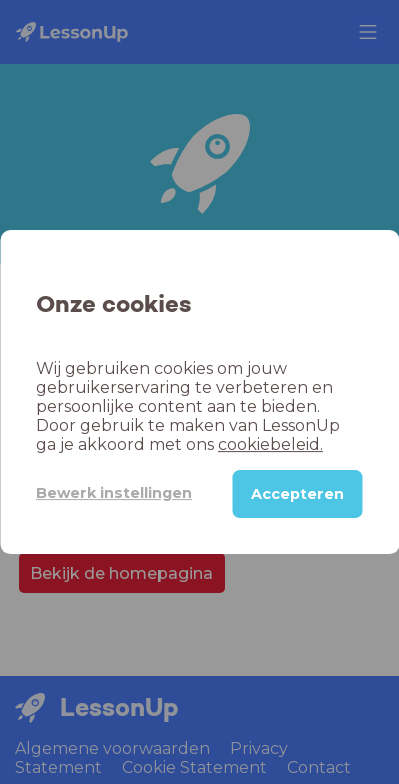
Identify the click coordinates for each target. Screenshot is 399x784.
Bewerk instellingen (114, 493)
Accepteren (297, 494)
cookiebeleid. (270, 444)
